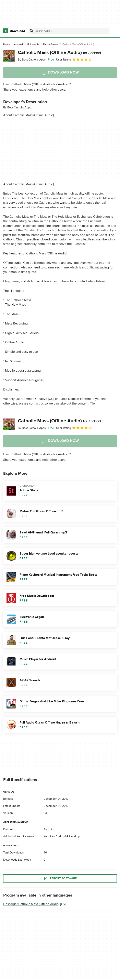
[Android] (18, 44)
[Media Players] (51, 44)
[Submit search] (32, 31)
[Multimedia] (33, 44)
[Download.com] (14, 31)
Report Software (60, 878)
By (32, 60)
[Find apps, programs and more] (69, 31)
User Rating (74, 59)
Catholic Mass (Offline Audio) (59, 52)
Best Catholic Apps (19, 108)
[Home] (7, 44)
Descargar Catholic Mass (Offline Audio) (31, 904)
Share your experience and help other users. (35, 90)
